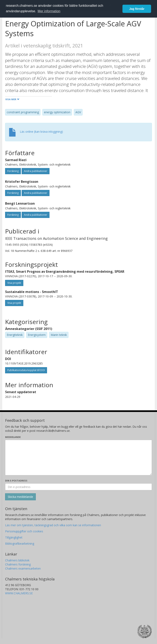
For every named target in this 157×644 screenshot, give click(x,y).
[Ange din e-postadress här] (78, 487)
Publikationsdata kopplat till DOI (26, 370)
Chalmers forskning (18, 564)
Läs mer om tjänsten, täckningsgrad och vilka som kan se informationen (53, 525)
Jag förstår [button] (137, 9)
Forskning (13, 171)
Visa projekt (14, 283)
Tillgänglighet (14, 537)
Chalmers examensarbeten (23, 568)
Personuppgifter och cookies (24, 531)
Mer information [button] (49, 11)
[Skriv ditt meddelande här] (78, 458)
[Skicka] (20, 497)
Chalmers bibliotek (17, 560)
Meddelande (13, 437)
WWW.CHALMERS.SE (19, 593)
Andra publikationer (36, 171)
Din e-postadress (16, 481)
